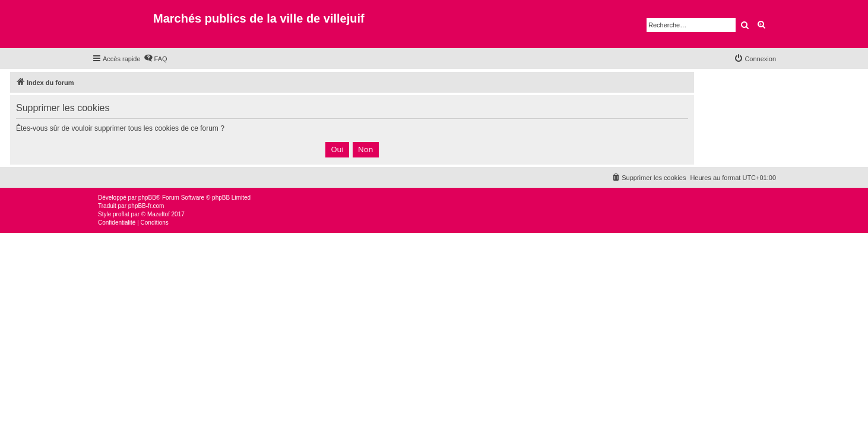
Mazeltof (159, 214)
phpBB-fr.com (146, 206)
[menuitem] (156, 59)
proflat (121, 214)
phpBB (147, 198)
